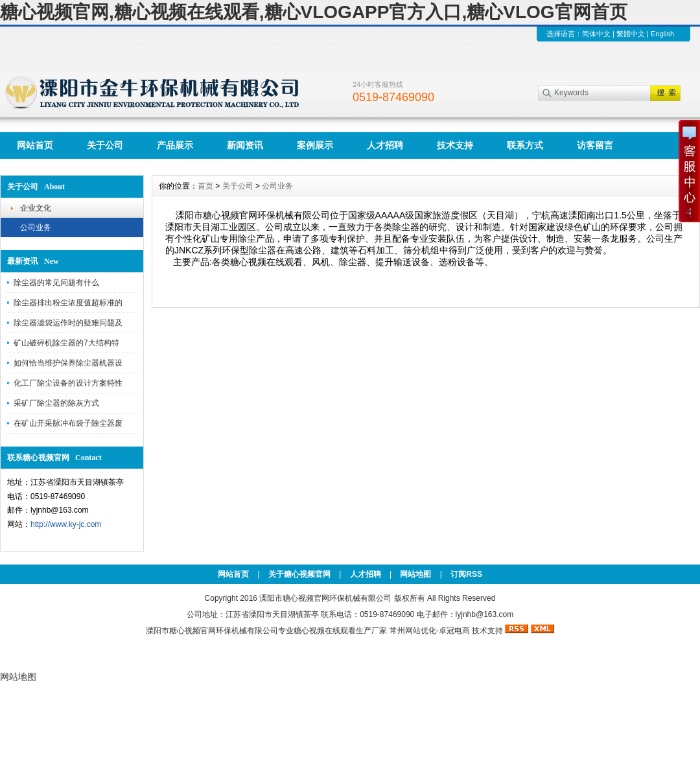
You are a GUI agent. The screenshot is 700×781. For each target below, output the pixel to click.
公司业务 (36, 227)
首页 (205, 186)
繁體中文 (631, 34)
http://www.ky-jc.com (66, 524)
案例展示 (315, 145)
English (662, 34)
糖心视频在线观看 (325, 631)
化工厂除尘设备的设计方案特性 (68, 383)
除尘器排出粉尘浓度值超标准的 (68, 303)
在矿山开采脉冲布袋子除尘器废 (68, 423)
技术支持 (455, 145)
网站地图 (415, 574)
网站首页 (35, 145)
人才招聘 (385, 145)
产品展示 (175, 145)
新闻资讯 (245, 145)
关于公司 (105, 145)
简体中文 (596, 34)
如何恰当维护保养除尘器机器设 (68, 363)
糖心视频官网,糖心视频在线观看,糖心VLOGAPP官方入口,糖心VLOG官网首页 (314, 12)
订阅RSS (466, 574)
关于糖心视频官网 (299, 574)
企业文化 (36, 208)
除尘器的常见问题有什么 (56, 283)
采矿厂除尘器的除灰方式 (56, 403)
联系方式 (525, 145)
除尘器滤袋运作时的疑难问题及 (68, 323)
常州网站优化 (413, 631)
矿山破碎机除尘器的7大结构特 (66, 343)
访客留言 (595, 145)
